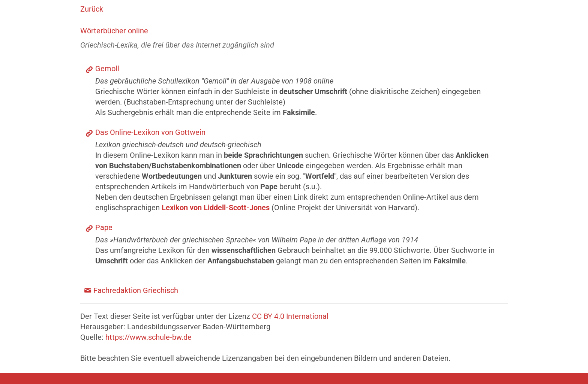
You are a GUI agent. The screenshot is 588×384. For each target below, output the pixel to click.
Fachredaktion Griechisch (136, 290)
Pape (104, 227)
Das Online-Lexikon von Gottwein (150, 132)
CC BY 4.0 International (290, 316)
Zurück (92, 9)
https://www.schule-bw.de (148, 337)
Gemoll (107, 69)
